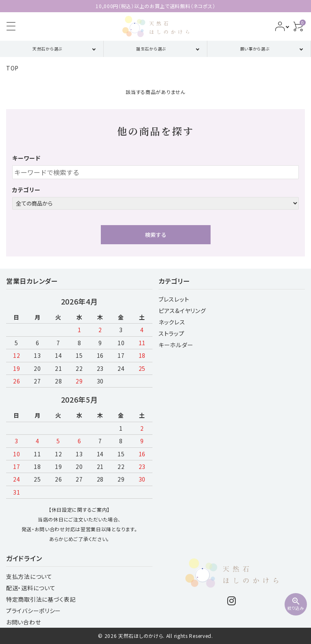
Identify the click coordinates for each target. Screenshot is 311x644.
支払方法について (29, 576)
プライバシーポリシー (34, 611)
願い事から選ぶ (255, 49)
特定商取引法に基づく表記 (41, 599)
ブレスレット (174, 299)
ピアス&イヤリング (182, 311)
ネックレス (172, 322)
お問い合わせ (23, 622)
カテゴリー (26, 190)
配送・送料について (31, 588)
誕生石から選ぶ (151, 49)
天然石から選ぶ (48, 49)
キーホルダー (176, 345)
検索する (156, 235)
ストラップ (172, 333)
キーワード (26, 158)
